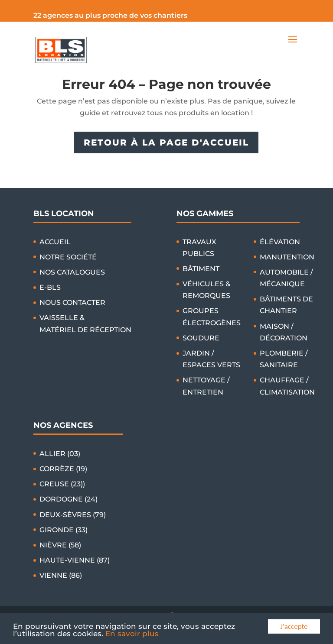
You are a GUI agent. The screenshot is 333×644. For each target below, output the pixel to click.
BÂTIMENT (201, 269)
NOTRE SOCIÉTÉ (68, 257)
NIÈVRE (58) (60, 545)
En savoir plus (132, 634)
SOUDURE (201, 338)
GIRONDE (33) (64, 530)
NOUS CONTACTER (72, 303)
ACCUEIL (55, 242)
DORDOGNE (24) (69, 499)
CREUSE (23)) (62, 484)
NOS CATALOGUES (72, 272)
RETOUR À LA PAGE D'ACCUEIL (166, 142)
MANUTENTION (287, 257)
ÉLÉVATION (280, 242)
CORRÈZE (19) (63, 469)
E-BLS (50, 287)
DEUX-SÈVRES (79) (73, 515)
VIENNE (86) (61, 575)
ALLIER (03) (60, 454)
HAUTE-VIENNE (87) (75, 560)
